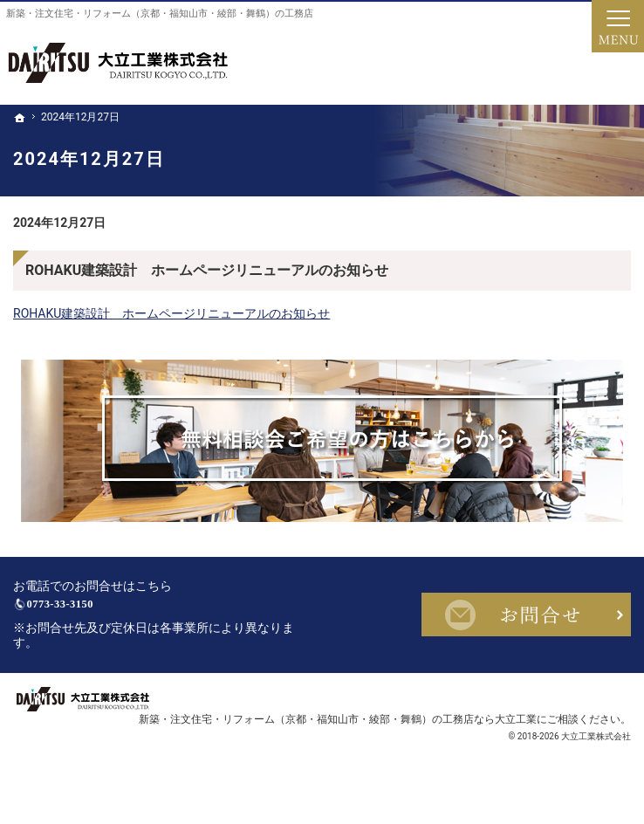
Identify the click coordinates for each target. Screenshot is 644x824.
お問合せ (526, 626)
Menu (618, 26)
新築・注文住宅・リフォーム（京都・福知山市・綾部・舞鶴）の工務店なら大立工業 (338, 741)
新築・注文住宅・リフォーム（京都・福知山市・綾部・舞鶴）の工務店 (160, 14)
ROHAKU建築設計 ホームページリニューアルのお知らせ (207, 270)
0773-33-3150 (136, 615)
